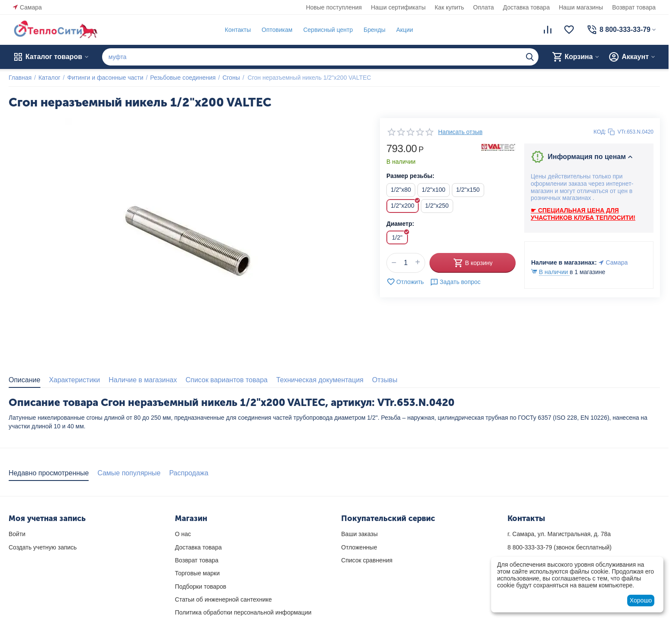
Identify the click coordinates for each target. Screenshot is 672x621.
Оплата (483, 7)
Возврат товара (634, 7)
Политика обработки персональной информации (243, 612)
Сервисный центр (328, 30)
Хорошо (641, 600)
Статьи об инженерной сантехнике (223, 599)
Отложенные (359, 547)
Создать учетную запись (43, 547)
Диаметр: (400, 224)
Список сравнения (367, 560)
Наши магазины (581, 7)
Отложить (405, 282)
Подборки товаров (201, 587)
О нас (183, 534)
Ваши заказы (359, 534)
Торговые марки (197, 573)
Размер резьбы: (410, 176)
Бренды (375, 30)
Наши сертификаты (398, 7)
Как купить (449, 7)
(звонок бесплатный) (560, 547)
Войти (17, 534)
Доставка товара (527, 7)
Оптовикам (277, 30)
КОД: (600, 132)
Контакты (238, 30)
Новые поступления (334, 7)
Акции (405, 30)
